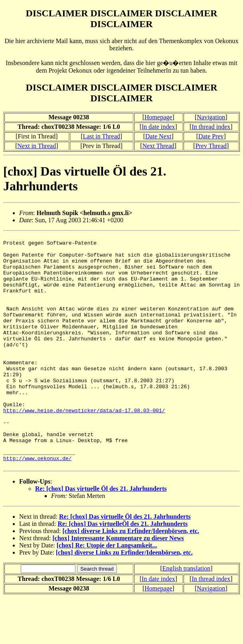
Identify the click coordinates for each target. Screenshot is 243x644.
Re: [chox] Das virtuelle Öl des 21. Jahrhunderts (101, 535)
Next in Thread (37, 146)
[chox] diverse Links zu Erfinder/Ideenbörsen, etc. (131, 578)
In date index (158, 127)
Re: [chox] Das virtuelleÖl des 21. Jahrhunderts (122, 570)
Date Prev (211, 136)
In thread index (211, 127)
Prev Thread (211, 146)
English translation (186, 615)
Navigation (211, 117)
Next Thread (158, 146)
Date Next (158, 136)
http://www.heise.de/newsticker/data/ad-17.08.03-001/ (84, 446)
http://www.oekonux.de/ (38, 504)
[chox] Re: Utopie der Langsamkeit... (107, 592)
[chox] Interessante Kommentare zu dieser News (118, 585)
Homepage (158, 117)
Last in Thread (102, 136)
